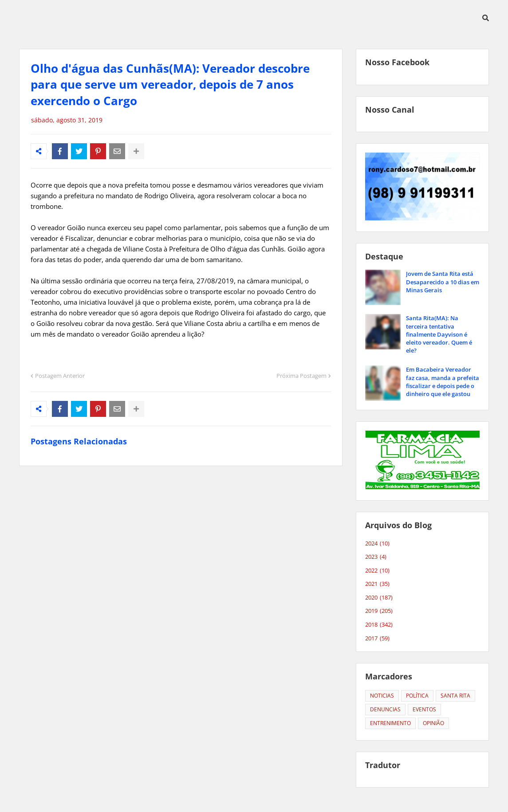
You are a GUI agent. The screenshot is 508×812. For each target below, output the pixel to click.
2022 (377, 571)
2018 (379, 625)
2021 (377, 584)
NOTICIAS (382, 696)
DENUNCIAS (385, 709)
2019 (379, 611)
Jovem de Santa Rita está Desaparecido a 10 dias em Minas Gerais (443, 282)
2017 (377, 639)
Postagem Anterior (60, 376)
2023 (376, 557)
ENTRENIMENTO (390, 723)
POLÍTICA (417, 696)
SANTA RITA (455, 696)
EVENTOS (424, 709)
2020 (379, 598)
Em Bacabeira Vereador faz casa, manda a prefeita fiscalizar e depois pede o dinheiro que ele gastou (443, 382)
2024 (377, 544)
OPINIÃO (433, 723)
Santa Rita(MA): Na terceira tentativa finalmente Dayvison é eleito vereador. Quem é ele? (439, 334)
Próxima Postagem (301, 376)
